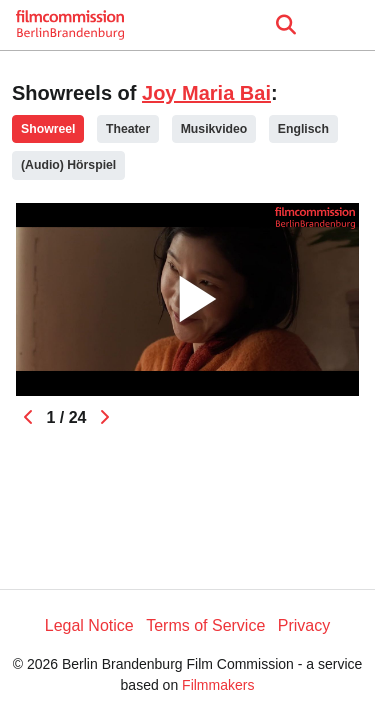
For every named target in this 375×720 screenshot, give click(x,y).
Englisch (303, 129)
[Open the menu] (285, 25)
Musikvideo (214, 129)
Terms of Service (205, 625)
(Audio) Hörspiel (68, 165)
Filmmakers (218, 685)
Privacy (304, 625)
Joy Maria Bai (206, 93)
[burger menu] (345, 25)
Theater (128, 129)
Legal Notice (89, 625)
